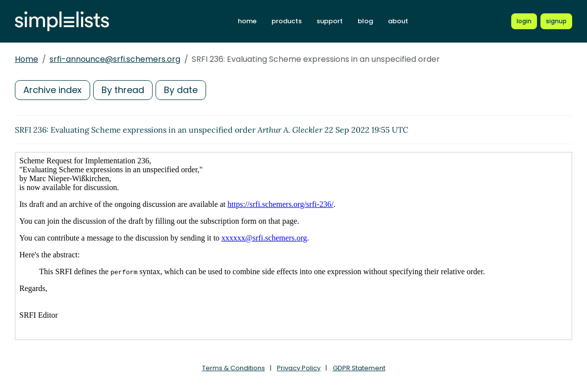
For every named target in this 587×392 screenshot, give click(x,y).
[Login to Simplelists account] (524, 21)
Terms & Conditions (234, 368)
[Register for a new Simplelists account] (556, 21)
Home (27, 59)
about (398, 21)
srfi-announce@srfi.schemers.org (115, 59)
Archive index (53, 90)
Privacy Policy (299, 368)
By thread (123, 90)
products (287, 21)
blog (365, 21)
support (330, 21)
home (247, 21)
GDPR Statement (359, 368)
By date (181, 90)
